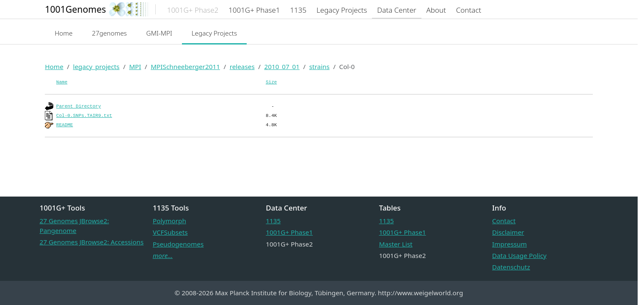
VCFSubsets (170, 232)
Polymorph (169, 221)
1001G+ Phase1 (289, 232)
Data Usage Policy (519, 255)
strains (319, 67)
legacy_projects (96, 67)
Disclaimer (508, 232)
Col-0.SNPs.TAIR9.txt (84, 116)
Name (62, 82)
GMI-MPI (159, 33)
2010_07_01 (282, 67)
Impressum (509, 244)
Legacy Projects (215, 33)
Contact (504, 221)
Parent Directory (79, 106)
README (65, 125)
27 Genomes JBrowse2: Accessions (92, 242)
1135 (273, 221)
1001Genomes (75, 9)
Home (63, 33)
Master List (396, 244)
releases (242, 67)
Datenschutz (511, 267)
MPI (135, 67)
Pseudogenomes (178, 244)
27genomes (109, 33)
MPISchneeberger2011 (185, 67)
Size (271, 82)
